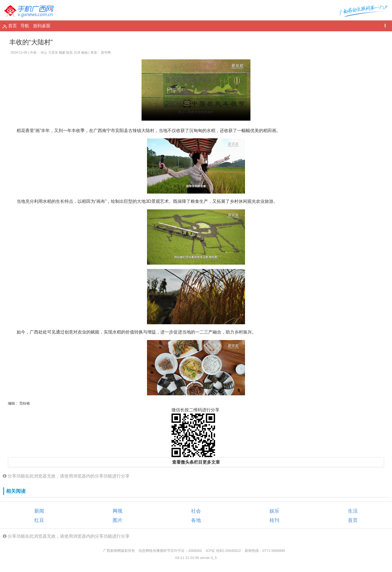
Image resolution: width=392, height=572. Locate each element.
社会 (196, 511)
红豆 (39, 520)
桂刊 (274, 520)
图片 (118, 520)
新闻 (39, 511)
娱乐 (274, 511)
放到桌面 (42, 26)
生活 (353, 511)
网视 (118, 511)
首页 (13, 26)
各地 (196, 520)
